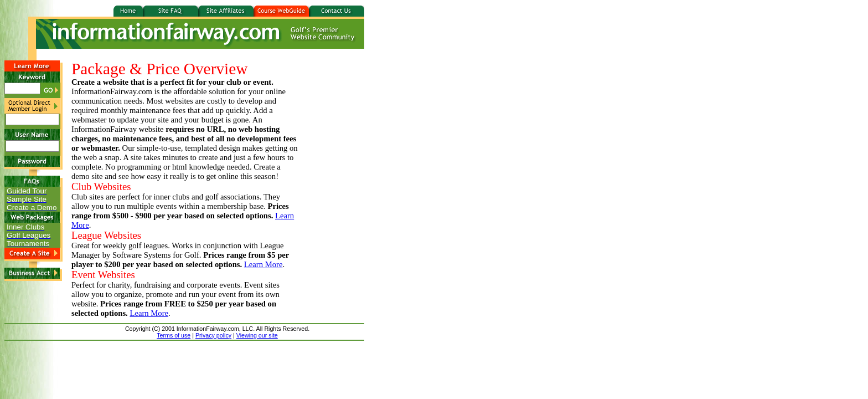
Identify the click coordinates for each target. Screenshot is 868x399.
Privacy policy (213, 335)
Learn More (263, 264)
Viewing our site (257, 335)
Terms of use (174, 335)
